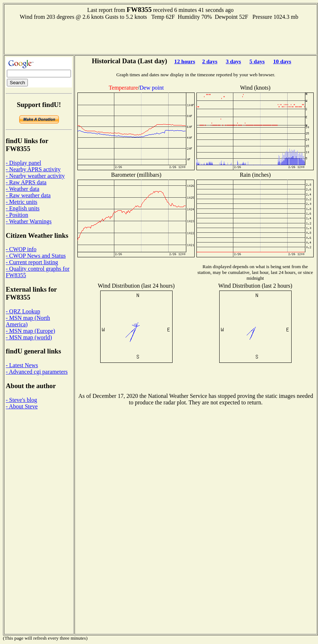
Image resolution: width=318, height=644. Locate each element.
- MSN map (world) (29, 337)
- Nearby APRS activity (33, 169)
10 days (282, 61)
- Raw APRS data (26, 182)
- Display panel (24, 163)
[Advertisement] (161, 37)
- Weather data (23, 189)
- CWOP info (21, 249)
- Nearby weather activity (35, 176)
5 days (257, 61)
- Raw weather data (28, 195)
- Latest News (22, 365)
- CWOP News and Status (36, 256)
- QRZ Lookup (23, 311)
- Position (17, 215)
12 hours (185, 61)
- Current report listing (32, 262)
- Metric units (22, 202)
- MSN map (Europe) (30, 331)
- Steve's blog (21, 400)
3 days (233, 61)
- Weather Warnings (29, 221)
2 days (210, 61)
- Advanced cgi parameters (37, 372)
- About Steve (22, 406)
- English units (23, 208)
